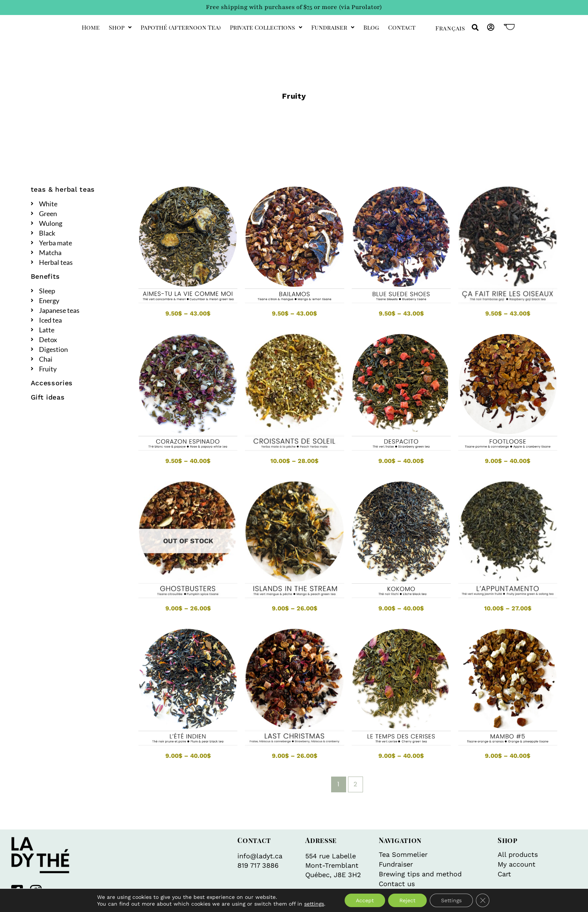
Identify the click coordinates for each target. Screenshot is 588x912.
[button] (475, 28)
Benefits (46, 276)
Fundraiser (333, 27)
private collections (266, 27)
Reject (407, 900)
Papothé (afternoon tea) (181, 27)
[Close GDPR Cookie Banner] (483, 900)
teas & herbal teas (63, 189)
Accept (365, 900)
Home (91, 27)
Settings (451, 900)
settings (314, 904)
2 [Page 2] (355, 784)
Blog (371, 27)
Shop (120, 27)
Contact (402, 27)
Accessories (52, 383)
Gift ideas (48, 397)
